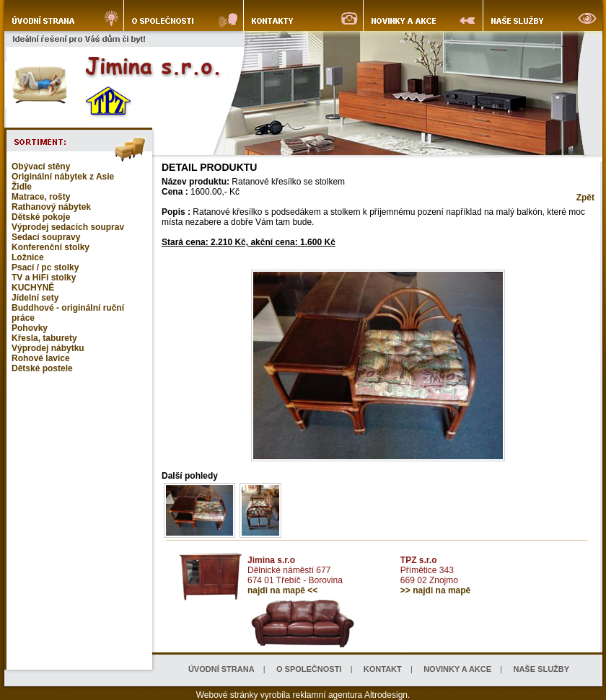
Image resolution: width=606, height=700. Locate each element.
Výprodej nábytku (48, 348)
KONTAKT (383, 669)
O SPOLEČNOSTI (309, 669)
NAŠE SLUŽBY (541, 669)
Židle (22, 187)
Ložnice (28, 257)
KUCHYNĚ (33, 288)
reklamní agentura (328, 695)
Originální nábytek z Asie (63, 177)
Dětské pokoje (41, 217)
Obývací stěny (41, 167)
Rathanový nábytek (51, 207)
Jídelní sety (35, 298)
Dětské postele (42, 368)
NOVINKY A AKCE (457, 669)
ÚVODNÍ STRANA (221, 669)
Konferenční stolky (50, 247)
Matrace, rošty (41, 197)
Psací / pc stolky (45, 267)
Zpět (585, 198)
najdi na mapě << (282, 590)
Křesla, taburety (44, 338)
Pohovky (30, 328)
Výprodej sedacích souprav (68, 227)
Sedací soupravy (46, 237)
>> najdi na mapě (435, 590)
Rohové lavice (41, 358)
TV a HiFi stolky (44, 278)
